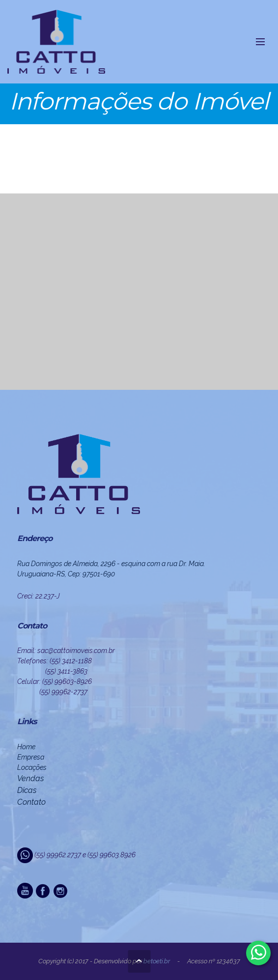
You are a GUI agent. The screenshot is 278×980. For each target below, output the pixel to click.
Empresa (31, 757)
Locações (32, 767)
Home (26, 747)
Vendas (30, 778)
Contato (31, 802)
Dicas (27, 790)
